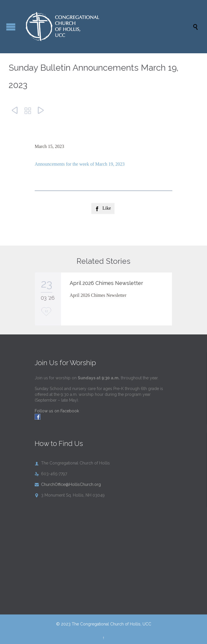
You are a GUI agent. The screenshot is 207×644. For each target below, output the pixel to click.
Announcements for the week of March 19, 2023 (80, 164)
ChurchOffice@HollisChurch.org (68, 484)
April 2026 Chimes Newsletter (106, 283)
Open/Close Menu (11, 27)
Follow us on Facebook (57, 411)
